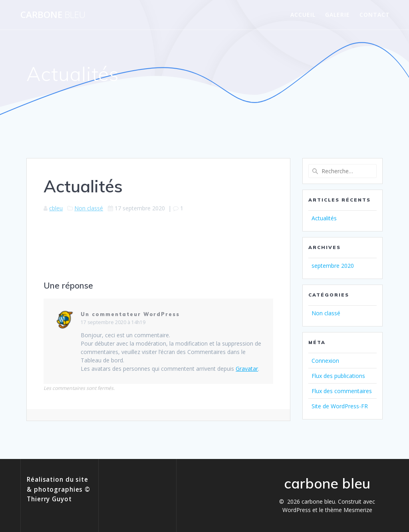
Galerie (338, 15)
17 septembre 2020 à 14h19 (113, 322)
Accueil (303, 15)
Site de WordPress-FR (340, 406)
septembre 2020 (333, 266)
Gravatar (247, 369)
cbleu (56, 208)
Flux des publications (338, 376)
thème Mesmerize (349, 510)
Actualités (324, 218)
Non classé (89, 208)
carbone (53, 15)
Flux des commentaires (342, 391)
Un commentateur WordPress (130, 314)
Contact (375, 15)
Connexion (325, 361)
